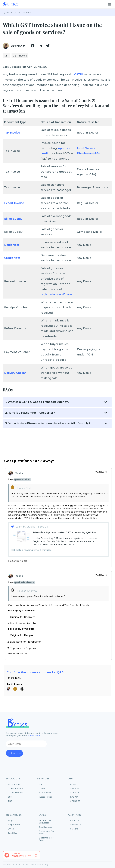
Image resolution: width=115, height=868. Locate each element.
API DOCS (75, 801)
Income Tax (18, 788)
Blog (10, 820)
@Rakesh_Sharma (24, 582)
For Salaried (17, 788)
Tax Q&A (12, 833)
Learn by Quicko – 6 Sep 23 (32, 527)
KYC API (74, 797)
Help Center (14, 825)
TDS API (74, 793)
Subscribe (14, 753)
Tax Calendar (46, 827)
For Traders (17, 793)
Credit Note (12, 258)
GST (10, 797)
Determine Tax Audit (47, 832)
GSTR (42, 788)
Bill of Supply (13, 219)
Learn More (34, 736)
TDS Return (45, 793)
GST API (74, 788)
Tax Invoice (12, 133)
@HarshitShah (22, 479)
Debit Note (12, 245)
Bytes (11, 829)
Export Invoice (14, 203)
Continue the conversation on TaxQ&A (35, 672)
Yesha (19, 473)
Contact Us (76, 825)
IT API (73, 784)
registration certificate (56, 294)
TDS (10, 801)
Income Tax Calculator (45, 822)
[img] (33, 46)
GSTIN (79, 74)
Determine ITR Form (46, 839)
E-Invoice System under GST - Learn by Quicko (64, 532)
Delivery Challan (15, 373)
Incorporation (46, 797)
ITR (41, 784)
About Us (75, 820)
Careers (74, 829)
